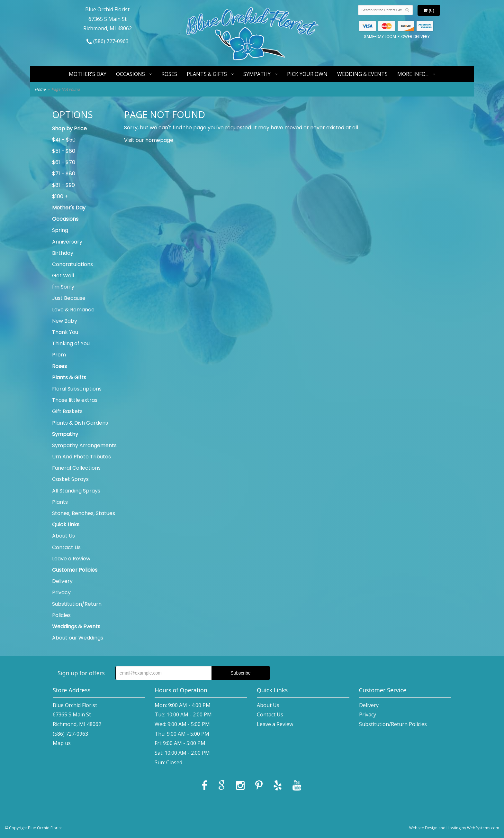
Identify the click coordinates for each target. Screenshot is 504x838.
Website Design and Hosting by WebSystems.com (454, 828)
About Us (63, 536)
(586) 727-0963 (108, 41)
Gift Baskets (67, 411)
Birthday (63, 253)
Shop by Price (69, 129)
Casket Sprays (70, 479)
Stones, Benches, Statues (84, 513)
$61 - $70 (64, 162)
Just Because (69, 298)
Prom (59, 355)
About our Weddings (78, 638)
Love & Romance (73, 310)
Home (40, 89)
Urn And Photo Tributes (81, 457)
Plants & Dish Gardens (80, 423)
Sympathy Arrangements (84, 445)
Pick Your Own (307, 74)
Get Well (63, 276)
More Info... (413, 74)
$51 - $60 (64, 151)
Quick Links (66, 525)
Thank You (65, 332)
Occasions (130, 74)
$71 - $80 (64, 174)
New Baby (65, 321)
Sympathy (257, 74)
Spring (60, 230)
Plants (60, 502)
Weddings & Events (76, 626)
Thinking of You (71, 343)
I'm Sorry (63, 287)
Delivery (62, 581)
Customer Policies (75, 570)
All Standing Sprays (76, 491)
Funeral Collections (76, 468)
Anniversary (67, 242)
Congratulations (72, 264)
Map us (62, 743)
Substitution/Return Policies (77, 610)
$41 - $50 (64, 140)
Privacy (61, 592)
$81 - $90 (63, 185)
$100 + (60, 196)
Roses (169, 74)
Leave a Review (71, 559)
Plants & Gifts (207, 74)
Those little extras (75, 400)
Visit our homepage (149, 140)
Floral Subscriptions (77, 389)
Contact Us (66, 547)
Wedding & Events (362, 74)
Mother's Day (88, 74)
